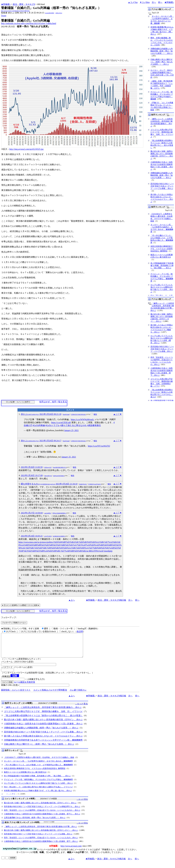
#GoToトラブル (53, 425)
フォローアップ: (9, 617)
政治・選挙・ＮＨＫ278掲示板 (112, 600)
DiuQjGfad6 (66, 414)
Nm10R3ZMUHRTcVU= (60, 467)
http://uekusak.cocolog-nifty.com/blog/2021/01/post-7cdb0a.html (29, 23)
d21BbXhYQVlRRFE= (59, 536)
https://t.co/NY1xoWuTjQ (99, 446)
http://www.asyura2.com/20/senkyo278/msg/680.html (15, 11)
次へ (154, 2)
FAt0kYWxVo (83, 484)
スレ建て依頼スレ (78, 695)
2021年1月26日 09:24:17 (50, 441)
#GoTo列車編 (39, 425)
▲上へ (72, 600)
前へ (160, 2)
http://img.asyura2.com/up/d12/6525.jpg (26, 149)
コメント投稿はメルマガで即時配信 (50, 695)
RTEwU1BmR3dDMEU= (60, 513)
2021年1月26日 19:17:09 (32, 475)
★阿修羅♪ (6, 4)
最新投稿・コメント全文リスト (16, 695)
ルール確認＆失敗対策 (25, 687)
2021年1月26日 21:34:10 (66, 484)
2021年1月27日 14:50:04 (32, 513)
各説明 (80, 631)
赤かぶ (30, 414)
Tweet (4, 16)
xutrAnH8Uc (48, 513)
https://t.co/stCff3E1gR (61, 422)
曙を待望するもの (38, 484)
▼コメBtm (145, 2)
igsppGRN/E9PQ (50, 13)
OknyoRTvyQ (48, 476)
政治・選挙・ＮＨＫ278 (24, 4)
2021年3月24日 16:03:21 (32, 536)
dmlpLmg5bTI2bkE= (59, 476)
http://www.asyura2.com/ (71, 851)
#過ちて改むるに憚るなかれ (73, 425)
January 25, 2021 (71, 430)
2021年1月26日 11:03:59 (32, 467)
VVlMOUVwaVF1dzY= (95, 484)
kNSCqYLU (59, 13)
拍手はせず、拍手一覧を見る (53, 402)
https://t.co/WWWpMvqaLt (82, 419)
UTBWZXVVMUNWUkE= (78, 414)
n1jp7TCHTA (48, 536)
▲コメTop (133, 2)
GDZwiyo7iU (48, 467)
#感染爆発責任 (94, 425)
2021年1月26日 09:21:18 (50, 414)
